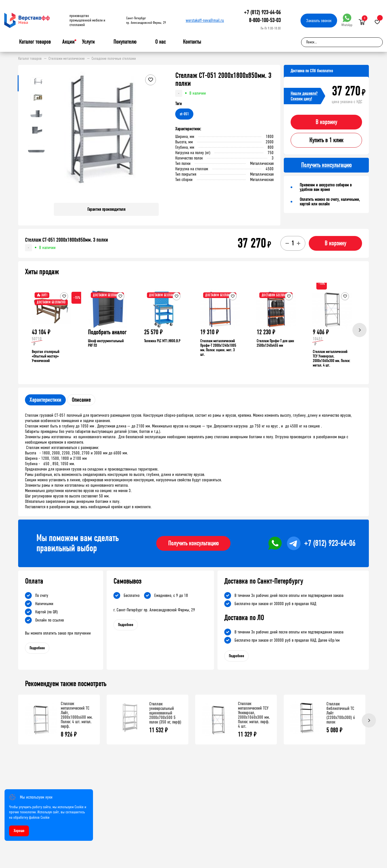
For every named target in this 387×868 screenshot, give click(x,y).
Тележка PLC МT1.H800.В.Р (162, 341)
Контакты (192, 42)
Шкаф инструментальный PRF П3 (106, 343)
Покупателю (125, 42)
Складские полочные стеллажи (114, 59)
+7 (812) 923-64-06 (262, 12)
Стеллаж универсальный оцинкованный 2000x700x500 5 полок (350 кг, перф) (165, 713)
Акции (68, 42)
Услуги (88, 42)
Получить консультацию (193, 543)
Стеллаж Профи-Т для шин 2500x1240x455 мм (275, 343)
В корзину (326, 122)
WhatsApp (347, 20)
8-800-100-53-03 (265, 20)
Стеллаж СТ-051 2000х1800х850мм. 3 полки (66, 240)
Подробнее (37, 648)
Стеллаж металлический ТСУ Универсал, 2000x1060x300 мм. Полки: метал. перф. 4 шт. (254, 715)
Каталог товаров (35, 42)
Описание (81, 400)
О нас (160, 42)
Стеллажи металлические (67, 59)
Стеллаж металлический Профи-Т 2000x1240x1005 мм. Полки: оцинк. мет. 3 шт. (218, 348)
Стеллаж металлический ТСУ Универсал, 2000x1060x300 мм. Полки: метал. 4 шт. (331, 359)
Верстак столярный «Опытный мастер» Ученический (46, 356)
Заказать (319, 21)
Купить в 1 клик (326, 140)
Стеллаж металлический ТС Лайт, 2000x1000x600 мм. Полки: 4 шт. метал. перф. (77, 715)
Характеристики (45, 400)
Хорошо (19, 831)
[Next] (359, 330)
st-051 (184, 114)
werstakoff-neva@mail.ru (205, 20)
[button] (154, 135)
